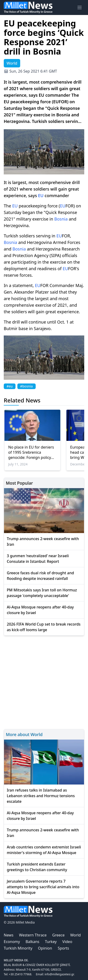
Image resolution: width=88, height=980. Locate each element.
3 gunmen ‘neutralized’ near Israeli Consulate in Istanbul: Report (38, 559)
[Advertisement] (44, 682)
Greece (59, 935)
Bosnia (61, 219)
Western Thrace (33, 935)
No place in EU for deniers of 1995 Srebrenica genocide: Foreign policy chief (31, 452)
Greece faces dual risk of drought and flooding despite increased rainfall (40, 576)
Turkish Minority (18, 948)
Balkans (33, 942)
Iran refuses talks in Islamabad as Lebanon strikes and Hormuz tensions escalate (41, 796)
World (75, 935)
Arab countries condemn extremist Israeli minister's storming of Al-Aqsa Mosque (44, 850)
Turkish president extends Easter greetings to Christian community (37, 867)
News (9, 935)
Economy (12, 942)
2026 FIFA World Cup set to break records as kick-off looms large (44, 627)
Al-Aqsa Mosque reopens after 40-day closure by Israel (40, 610)
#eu (10, 386)
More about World (24, 734)
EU (41, 195)
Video (67, 942)
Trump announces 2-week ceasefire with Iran (43, 542)
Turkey (51, 942)
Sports (63, 948)
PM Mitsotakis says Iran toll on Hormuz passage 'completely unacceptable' (42, 593)
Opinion (45, 948)
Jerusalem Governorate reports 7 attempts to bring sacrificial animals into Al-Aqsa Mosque (43, 887)
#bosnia (27, 386)
